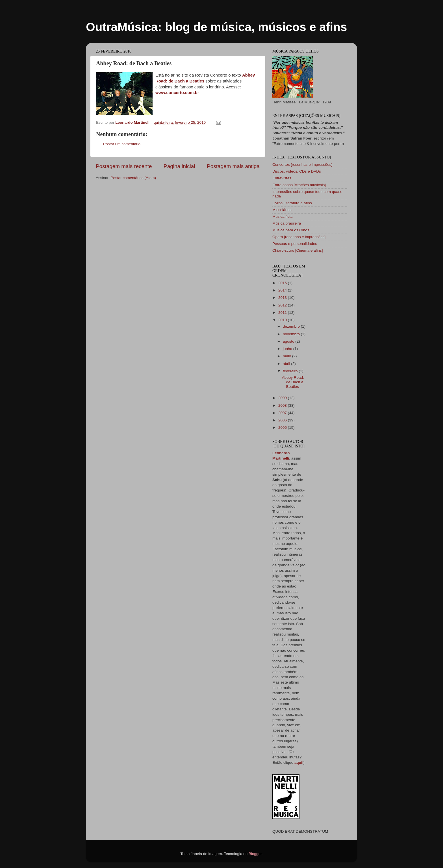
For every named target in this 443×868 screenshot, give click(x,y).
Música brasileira (287, 223)
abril (287, 364)
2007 (283, 413)
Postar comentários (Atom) (133, 178)
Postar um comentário (122, 144)
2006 (283, 420)
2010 (283, 320)
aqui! (299, 763)
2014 (283, 290)
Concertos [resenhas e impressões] (302, 165)
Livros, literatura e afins (292, 203)
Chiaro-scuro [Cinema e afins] (298, 250)
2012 (283, 305)
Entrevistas (282, 178)
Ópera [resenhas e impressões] (299, 237)
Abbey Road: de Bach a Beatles (293, 382)
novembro (292, 334)
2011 (283, 313)
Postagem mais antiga (233, 166)
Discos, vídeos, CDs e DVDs (297, 171)
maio (287, 356)
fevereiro (291, 371)
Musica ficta (282, 217)
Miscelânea (282, 210)
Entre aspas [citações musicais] (299, 185)
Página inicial (179, 166)
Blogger (255, 854)
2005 (283, 428)
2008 (283, 405)
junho (288, 349)
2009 (283, 398)
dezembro (292, 326)
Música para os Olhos (291, 230)
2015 (283, 283)
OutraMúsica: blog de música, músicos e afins (216, 27)
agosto (289, 341)
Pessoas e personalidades (295, 244)
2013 (283, 298)
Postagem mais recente (124, 166)
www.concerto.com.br (177, 93)
